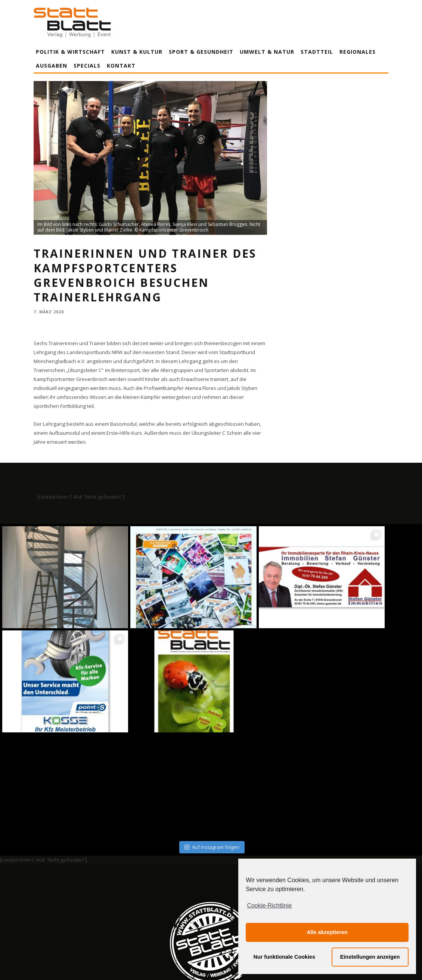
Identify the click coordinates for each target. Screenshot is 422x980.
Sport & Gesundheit (201, 52)
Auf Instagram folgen (212, 742)
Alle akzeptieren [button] (327, 932)
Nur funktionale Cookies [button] (285, 957)
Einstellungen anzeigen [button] (370, 957)
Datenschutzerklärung (212, 905)
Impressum (131, 905)
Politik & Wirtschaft (70, 52)
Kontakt (121, 66)
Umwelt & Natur (267, 52)
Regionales (358, 52)
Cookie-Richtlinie (269, 905)
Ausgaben (52, 66)
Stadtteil (317, 52)
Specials (87, 66)
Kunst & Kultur (137, 52)
